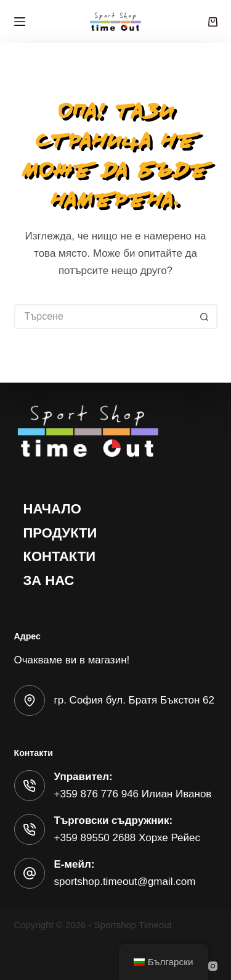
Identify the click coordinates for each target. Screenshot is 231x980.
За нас (49, 580)
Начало (52, 509)
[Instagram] (213, 966)
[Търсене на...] (103, 317)
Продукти (60, 533)
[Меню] (20, 22)
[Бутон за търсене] (205, 317)
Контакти (60, 556)
